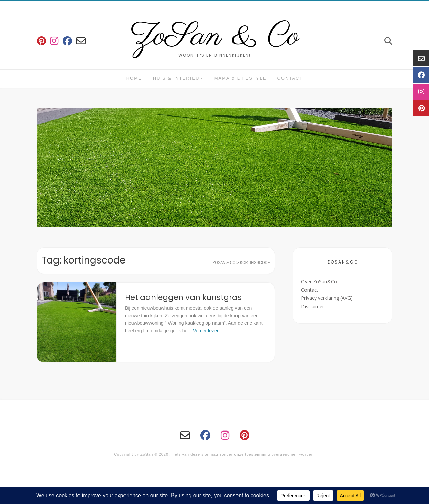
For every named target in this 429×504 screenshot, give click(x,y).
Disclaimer (313, 306)
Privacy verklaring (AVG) (327, 298)
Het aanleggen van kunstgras (183, 297)
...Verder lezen (204, 331)
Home (134, 78)
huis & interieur (178, 78)
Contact (290, 78)
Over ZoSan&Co (319, 282)
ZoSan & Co (215, 37)
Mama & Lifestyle (240, 78)
